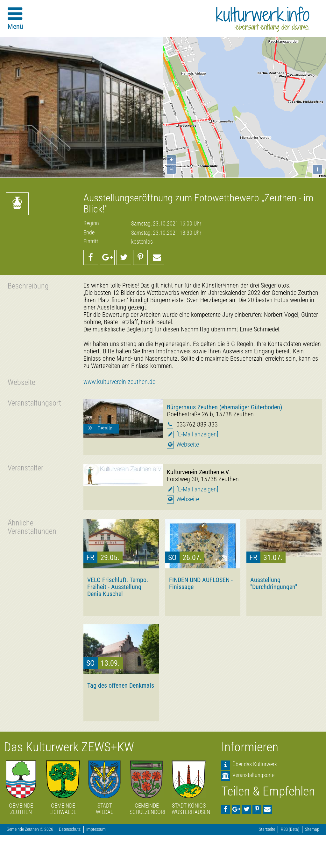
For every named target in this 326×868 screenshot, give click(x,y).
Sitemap (312, 829)
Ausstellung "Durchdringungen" (274, 583)
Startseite (267, 829)
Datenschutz (70, 829)
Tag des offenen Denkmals (121, 685)
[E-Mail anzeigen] (197, 434)
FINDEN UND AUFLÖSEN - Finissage (201, 583)
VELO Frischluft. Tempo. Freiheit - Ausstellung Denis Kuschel (118, 587)
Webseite (188, 444)
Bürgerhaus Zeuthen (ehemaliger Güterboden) (224, 407)
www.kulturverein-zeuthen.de (119, 382)
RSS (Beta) (290, 829)
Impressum (96, 829)
